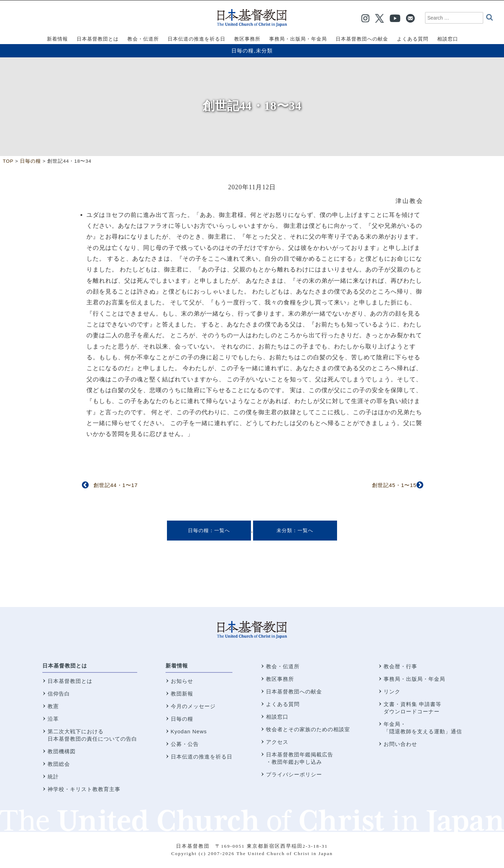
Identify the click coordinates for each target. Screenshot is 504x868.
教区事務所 (280, 679)
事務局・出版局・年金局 (414, 679)
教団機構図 (62, 751)
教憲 (53, 706)
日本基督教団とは (65, 666)
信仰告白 (59, 694)
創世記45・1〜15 (394, 485)
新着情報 (177, 666)
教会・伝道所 (283, 666)
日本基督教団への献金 (294, 691)
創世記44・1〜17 (116, 485)
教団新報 (182, 694)
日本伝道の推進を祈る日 (202, 757)
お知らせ (182, 681)
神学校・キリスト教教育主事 (84, 789)
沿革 (53, 719)
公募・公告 (185, 744)
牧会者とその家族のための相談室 (308, 729)
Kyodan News (189, 731)
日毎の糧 (243, 51)
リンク (392, 691)
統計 (53, 777)
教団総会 (59, 764)
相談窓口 (277, 717)
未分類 (264, 51)
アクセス (277, 742)
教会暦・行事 (400, 666)
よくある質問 (283, 704)
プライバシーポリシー (294, 774)
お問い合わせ (400, 744)
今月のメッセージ (193, 706)
